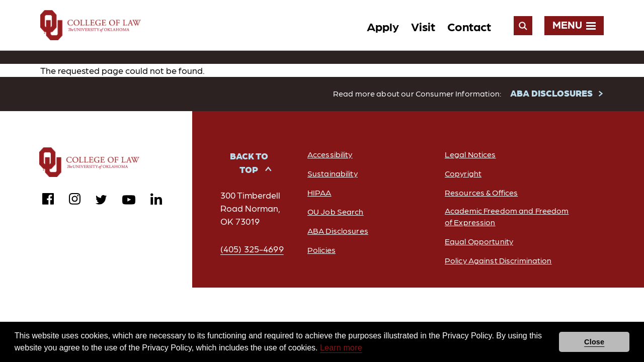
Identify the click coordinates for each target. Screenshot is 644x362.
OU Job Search (336, 212)
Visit (423, 26)
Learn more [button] (341, 348)
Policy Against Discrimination (498, 261)
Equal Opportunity (479, 242)
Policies (321, 250)
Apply (383, 26)
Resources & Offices (481, 193)
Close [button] (594, 342)
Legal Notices (470, 155)
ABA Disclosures (338, 231)
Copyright (463, 174)
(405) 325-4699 (252, 249)
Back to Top (249, 163)
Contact (469, 26)
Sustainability (333, 174)
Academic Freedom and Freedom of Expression (507, 217)
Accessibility (330, 155)
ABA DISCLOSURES (551, 93)
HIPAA (319, 193)
